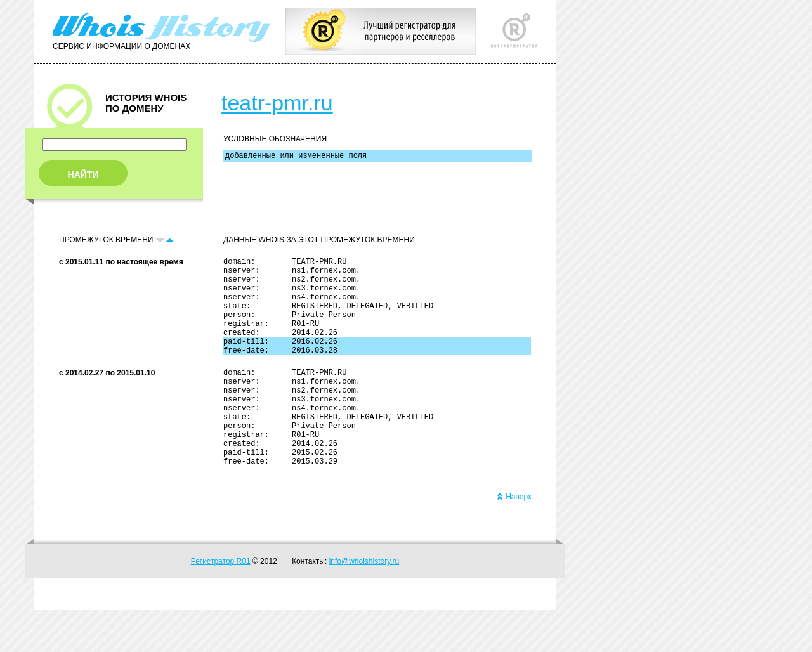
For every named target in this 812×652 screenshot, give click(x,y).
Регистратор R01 (221, 603)
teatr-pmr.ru (277, 103)
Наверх (514, 538)
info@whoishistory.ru (364, 603)
